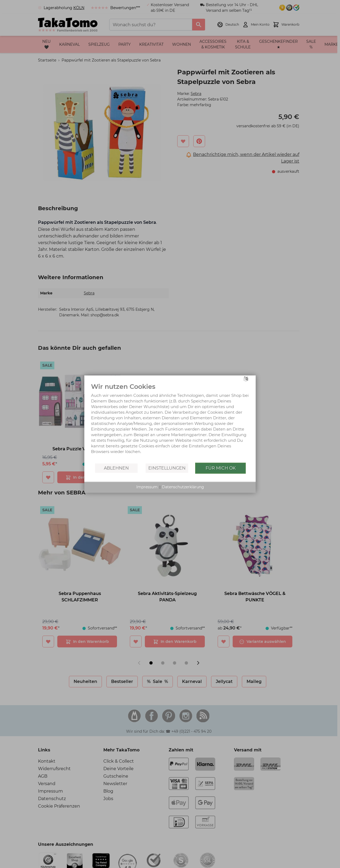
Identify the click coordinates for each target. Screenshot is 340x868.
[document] (170, 422)
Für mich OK (221, 468)
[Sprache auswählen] (246, 378)
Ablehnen (116, 468)
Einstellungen (167, 468)
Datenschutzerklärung (183, 487)
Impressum (147, 487)
